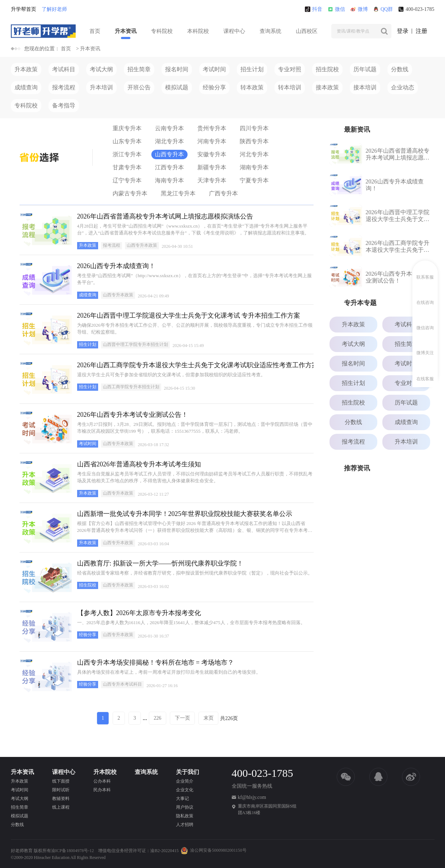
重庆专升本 (127, 128)
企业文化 (185, 790)
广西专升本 (223, 193)
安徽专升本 (212, 154)
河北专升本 (254, 154)
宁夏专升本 (254, 180)
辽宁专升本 (127, 180)
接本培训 (365, 87)
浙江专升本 (127, 154)
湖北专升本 (169, 141)
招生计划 (252, 69)
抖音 (314, 9)
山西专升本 (169, 154)
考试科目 (64, 69)
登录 (403, 31)
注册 (421, 31)
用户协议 (185, 807)
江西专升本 (169, 167)
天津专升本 (212, 180)
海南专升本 (169, 180)
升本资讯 (126, 31)
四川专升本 (254, 128)
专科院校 (162, 31)
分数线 (400, 69)
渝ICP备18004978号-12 (73, 851)
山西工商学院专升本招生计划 (131, 387)
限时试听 (61, 790)
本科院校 (198, 31)
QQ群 (383, 9)
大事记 (182, 799)
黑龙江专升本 (178, 193)
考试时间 (214, 69)
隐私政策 (185, 816)
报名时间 (177, 69)
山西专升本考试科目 (122, 684)
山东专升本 (127, 141)
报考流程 (64, 87)
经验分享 (214, 87)
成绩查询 (26, 87)
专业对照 (290, 69)
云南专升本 (169, 128)
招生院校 (327, 69)
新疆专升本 (212, 167)
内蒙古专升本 (130, 193)
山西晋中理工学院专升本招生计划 (135, 344)
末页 (209, 718)
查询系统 (270, 31)
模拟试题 (177, 87)
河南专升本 (212, 141)
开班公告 (139, 87)
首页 (95, 31)
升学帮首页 (24, 9)
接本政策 (327, 87)
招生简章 (139, 69)
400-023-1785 (416, 9)
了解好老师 (54, 9)
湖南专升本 (254, 167)
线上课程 (61, 807)
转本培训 (290, 87)
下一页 (182, 718)
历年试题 (365, 69)
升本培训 (101, 87)
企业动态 (403, 87)
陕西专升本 (254, 141)
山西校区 (307, 31)
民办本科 (102, 790)
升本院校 (105, 772)
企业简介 (185, 781)
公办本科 (102, 781)
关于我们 (188, 772)
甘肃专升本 (127, 167)
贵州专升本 (212, 128)
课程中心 (234, 31)
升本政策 (26, 69)
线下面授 (61, 781)
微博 (359, 9)
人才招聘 (185, 825)
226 (158, 718)
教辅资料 (61, 799)
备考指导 (64, 105)
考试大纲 (101, 69)
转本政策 (252, 87)
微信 (336, 9)
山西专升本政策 (142, 245)
